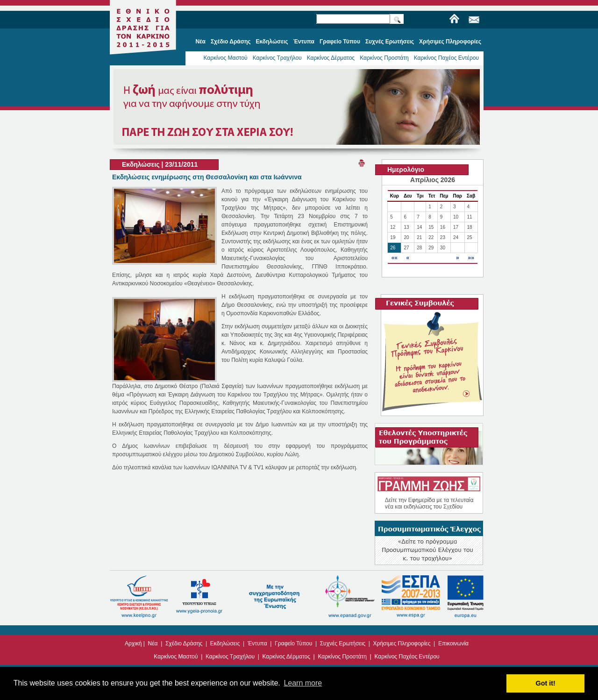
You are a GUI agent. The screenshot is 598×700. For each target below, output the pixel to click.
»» (471, 258)
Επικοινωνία (453, 643)
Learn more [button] (303, 683)
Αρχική (133, 643)
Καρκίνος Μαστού (225, 58)
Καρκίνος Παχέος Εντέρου (446, 58)
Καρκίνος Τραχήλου (277, 58)
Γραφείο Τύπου (293, 643)
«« (395, 258)
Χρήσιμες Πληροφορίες (402, 643)
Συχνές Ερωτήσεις (343, 643)
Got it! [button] (546, 683)
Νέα (153, 643)
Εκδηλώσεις (225, 643)
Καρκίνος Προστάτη (384, 58)
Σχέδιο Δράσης (184, 643)
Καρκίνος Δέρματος (331, 58)
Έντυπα (257, 643)
